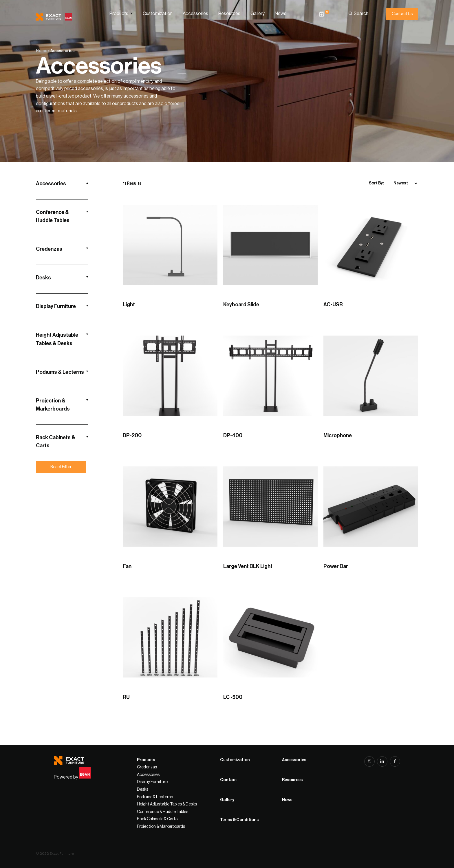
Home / (43, 51)
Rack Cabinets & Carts (56, 442)
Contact (228, 780)
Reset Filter (61, 467)
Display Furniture (56, 306)
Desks (43, 278)
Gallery (258, 14)
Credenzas (49, 249)
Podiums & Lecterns (60, 372)
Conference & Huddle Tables (53, 216)
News (281, 14)
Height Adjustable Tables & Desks (57, 339)
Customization (158, 14)
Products (119, 14)
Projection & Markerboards (53, 405)
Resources (229, 14)
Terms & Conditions (239, 820)
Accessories (195, 14)
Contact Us (402, 14)
